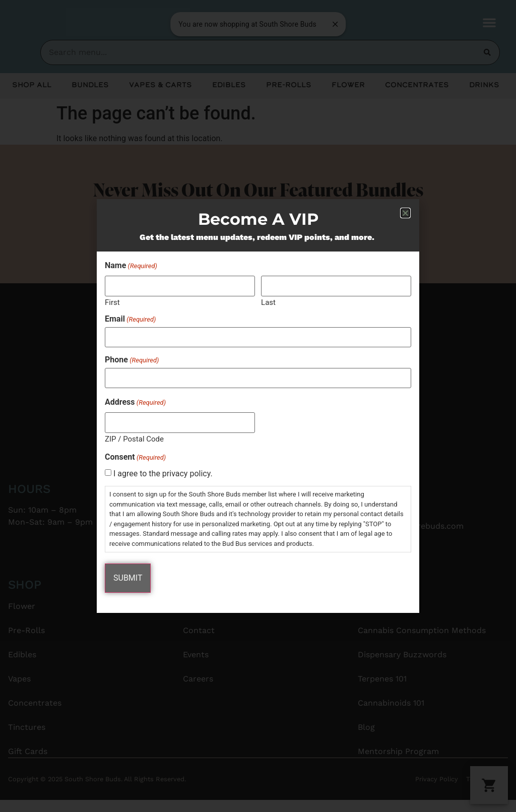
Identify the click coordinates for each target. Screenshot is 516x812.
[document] (258, 406)
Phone (132, 360)
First (112, 302)
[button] (405, 213)
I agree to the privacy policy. (163, 474)
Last (268, 302)
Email (130, 319)
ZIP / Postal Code (134, 439)
